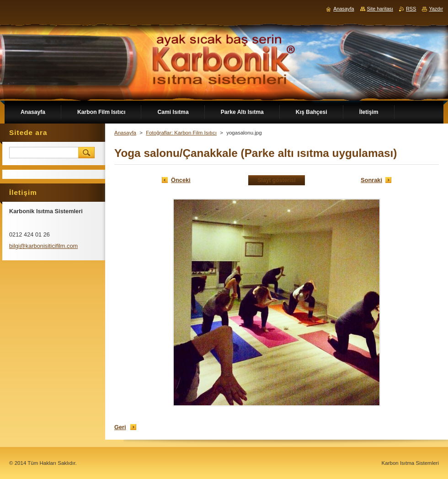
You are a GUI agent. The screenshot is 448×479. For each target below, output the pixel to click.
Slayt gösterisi (276, 180)
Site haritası (380, 9)
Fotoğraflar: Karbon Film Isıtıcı (181, 133)
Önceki (181, 180)
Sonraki (371, 180)
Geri (120, 427)
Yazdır (436, 9)
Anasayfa (125, 133)
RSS (411, 9)
